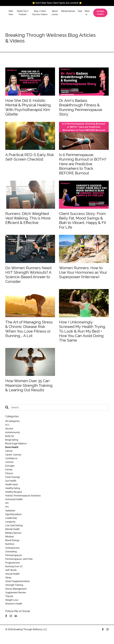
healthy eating (13, 495)
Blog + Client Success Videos (40, 13)
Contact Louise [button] (100, 13)
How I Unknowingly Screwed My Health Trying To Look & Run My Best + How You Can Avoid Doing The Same (83, 335)
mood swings (12, 549)
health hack (12, 491)
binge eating (12, 445)
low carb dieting (14, 533)
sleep (8, 587)
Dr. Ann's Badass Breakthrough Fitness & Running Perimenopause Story (81, 108)
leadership (11, 526)
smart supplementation (18, 591)
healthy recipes (14, 499)
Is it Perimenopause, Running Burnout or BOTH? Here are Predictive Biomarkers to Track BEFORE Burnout (83, 165)
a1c (7, 430)
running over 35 (14, 575)
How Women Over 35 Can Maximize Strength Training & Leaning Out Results (30, 390)
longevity (10, 530)
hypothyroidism (14, 522)
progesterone (12, 572)
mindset (10, 545)
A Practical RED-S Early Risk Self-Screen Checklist (29, 158)
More (87, 13)
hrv (7, 514)
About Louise (55, 13)
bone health (12, 453)
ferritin (9, 476)
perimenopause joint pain (19, 568)
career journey (13, 461)
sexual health (12, 583)
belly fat (10, 442)
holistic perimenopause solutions (23, 503)
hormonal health (14, 507)
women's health (14, 613)
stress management (16, 598)
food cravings (13, 484)
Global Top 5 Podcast (23, 13)
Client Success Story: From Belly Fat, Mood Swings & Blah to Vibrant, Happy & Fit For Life (84, 223)
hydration (10, 518)
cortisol (9, 468)
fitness (9, 480)
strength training (14, 594)
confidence (11, 465)
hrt (7, 510)
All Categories (13, 426)
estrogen (10, 472)
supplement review (16, 602)
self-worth (11, 579)
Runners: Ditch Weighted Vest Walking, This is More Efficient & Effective (29, 220)
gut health (11, 487)
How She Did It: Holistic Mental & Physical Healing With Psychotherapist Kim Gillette (29, 108)
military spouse (13, 541)
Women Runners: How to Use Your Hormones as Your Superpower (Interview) (82, 278)
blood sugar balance (16, 449)
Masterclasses (68, 11)
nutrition (10, 552)
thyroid (9, 606)
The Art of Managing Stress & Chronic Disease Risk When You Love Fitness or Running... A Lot (30, 333)
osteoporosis (12, 556)
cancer (9, 457)
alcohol (9, 434)
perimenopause (14, 564)
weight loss (12, 610)
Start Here (11, 13)
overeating (11, 560)
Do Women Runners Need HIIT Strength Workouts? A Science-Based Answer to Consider (29, 278)
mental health (13, 537)
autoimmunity (13, 438)
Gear (80, 11)
